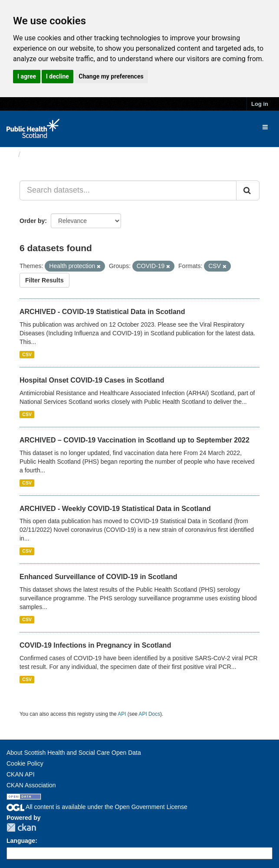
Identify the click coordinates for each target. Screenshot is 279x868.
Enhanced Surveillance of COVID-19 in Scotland (98, 577)
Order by (32, 221)
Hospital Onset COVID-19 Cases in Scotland (92, 380)
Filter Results (44, 280)
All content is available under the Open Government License (97, 807)
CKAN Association (31, 785)
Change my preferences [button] (111, 76)
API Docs (150, 714)
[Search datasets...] (128, 190)
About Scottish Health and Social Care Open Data (74, 753)
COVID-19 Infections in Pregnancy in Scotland (95, 645)
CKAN (21, 827)
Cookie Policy (25, 763)
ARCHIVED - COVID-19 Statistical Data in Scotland (102, 312)
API (122, 714)
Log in (260, 104)
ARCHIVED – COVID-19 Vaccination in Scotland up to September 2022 (135, 440)
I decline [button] (57, 76)
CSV (27, 354)
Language (21, 841)
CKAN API (21, 774)
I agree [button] (27, 76)
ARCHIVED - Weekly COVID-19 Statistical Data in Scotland (115, 509)
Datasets (41, 154)
